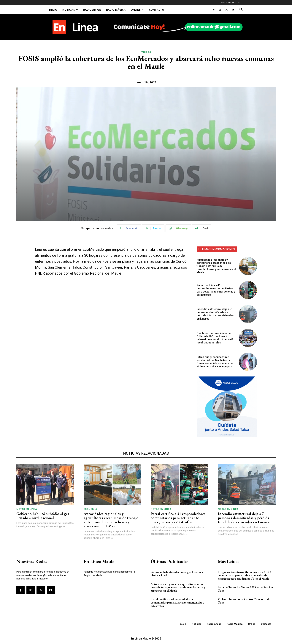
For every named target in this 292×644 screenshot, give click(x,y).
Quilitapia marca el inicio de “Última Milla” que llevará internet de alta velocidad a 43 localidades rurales (215, 338)
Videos (146, 52)
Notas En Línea (27, 509)
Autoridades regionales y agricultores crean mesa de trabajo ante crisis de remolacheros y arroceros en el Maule (216, 266)
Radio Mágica (116, 10)
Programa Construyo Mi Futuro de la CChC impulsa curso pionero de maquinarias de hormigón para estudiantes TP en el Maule (245, 575)
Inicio (53, 10)
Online (137, 10)
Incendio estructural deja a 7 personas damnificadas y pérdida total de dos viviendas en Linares (215, 314)
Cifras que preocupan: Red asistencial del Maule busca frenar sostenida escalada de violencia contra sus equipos (215, 362)
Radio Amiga (92, 10)
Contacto (157, 10)
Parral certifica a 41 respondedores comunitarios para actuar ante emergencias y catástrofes (216, 290)
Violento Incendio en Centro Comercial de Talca (244, 601)
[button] (241, 10)
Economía (90, 509)
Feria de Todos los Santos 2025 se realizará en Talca (246, 589)
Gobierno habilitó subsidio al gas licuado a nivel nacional (43, 516)
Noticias (70, 10)
